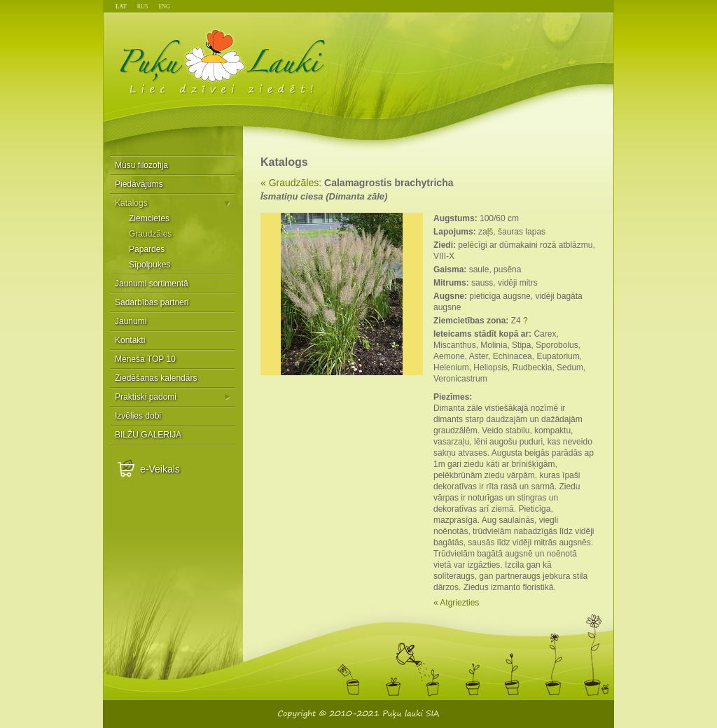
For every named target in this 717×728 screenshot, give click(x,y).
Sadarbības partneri (152, 302)
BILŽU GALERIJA (148, 435)
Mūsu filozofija (141, 165)
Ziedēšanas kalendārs (156, 378)
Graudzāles (150, 234)
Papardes (147, 249)
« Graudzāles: (291, 183)
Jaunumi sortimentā (152, 283)
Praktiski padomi (146, 397)
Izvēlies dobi (138, 416)
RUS (143, 7)
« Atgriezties (456, 603)
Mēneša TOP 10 (145, 359)
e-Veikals (160, 469)
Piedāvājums (139, 184)
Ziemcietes (149, 218)
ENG (164, 7)
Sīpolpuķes (149, 265)
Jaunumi (131, 321)
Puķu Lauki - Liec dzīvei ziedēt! (223, 61)
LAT (121, 7)
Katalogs (131, 203)
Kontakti (130, 340)
